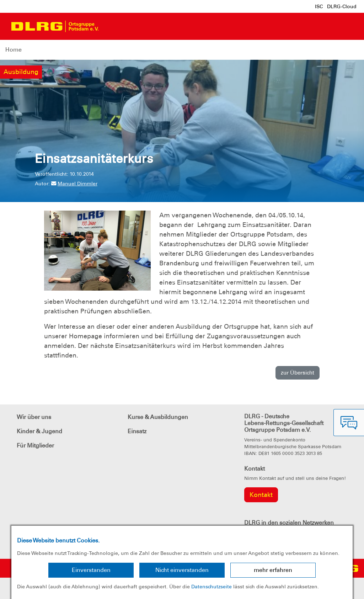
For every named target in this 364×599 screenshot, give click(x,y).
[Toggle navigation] (111, 26)
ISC (319, 6)
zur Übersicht (298, 373)
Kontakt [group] (261, 495)
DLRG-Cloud (342, 6)
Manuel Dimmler (74, 184)
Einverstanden (91, 570)
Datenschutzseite (212, 587)
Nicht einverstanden (182, 570)
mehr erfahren (273, 570)
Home (14, 50)
